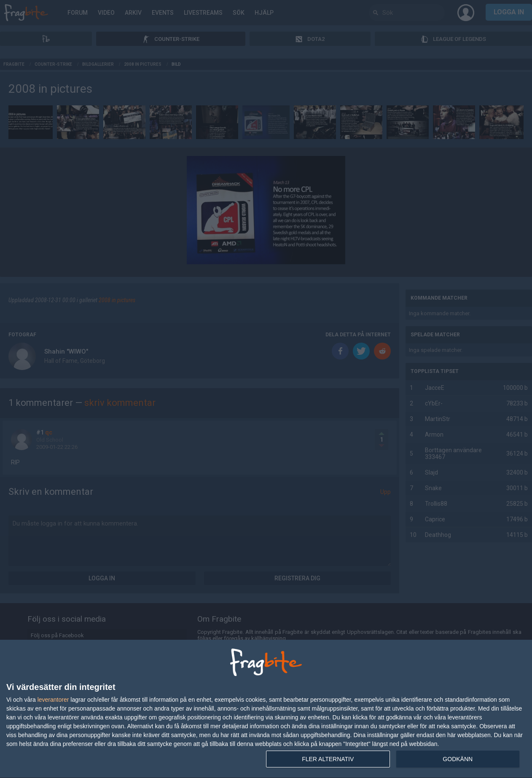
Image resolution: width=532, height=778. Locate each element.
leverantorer (53, 700)
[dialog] (266, 709)
